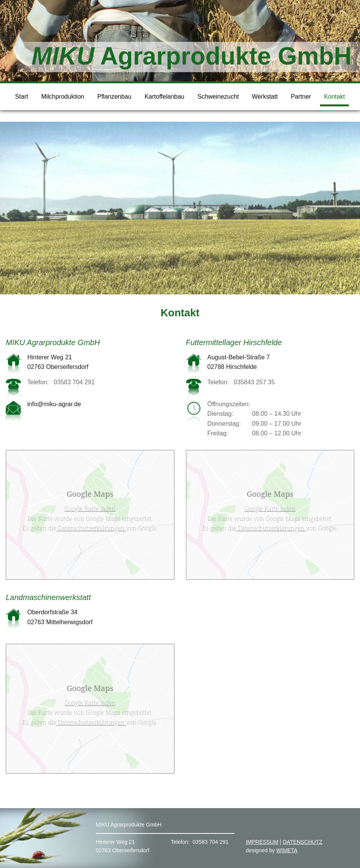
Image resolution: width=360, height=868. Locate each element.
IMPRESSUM (262, 842)
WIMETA (287, 850)
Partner (301, 97)
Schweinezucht (218, 97)
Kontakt (334, 97)
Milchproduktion (63, 97)
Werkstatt (265, 97)
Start (22, 97)
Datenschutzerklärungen (91, 528)
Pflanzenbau (114, 97)
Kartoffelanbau (164, 97)
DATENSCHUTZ (303, 842)
